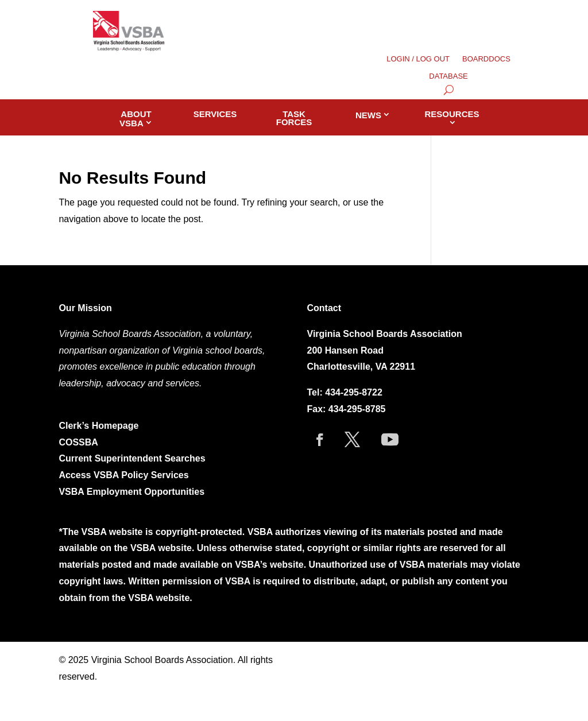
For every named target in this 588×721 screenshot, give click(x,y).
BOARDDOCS (486, 59)
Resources (452, 114)
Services (215, 114)
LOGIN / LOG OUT (418, 59)
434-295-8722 (354, 392)
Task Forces (294, 118)
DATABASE (448, 76)
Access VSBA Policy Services (125, 475)
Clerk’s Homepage (98, 426)
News (368, 115)
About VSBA (136, 119)
